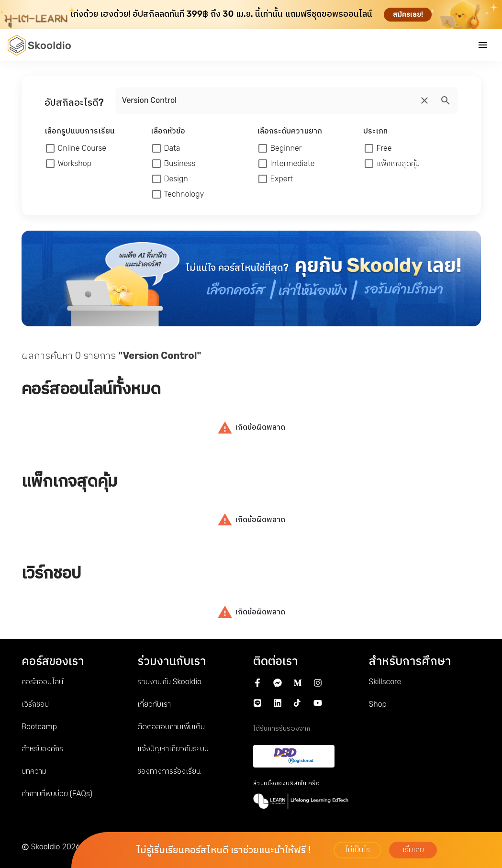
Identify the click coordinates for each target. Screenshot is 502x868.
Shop (378, 704)
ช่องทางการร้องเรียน (169, 771)
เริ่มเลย (413, 850)
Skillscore (385, 682)
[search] (424, 100)
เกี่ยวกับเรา (154, 704)
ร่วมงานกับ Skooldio (169, 682)
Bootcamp (39, 727)
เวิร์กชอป (35, 704)
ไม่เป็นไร (358, 850)
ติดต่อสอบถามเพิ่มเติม (171, 727)
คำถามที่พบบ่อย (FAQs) (57, 794)
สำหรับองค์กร (42, 749)
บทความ (34, 771)
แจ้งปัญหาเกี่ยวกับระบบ (173, 749)
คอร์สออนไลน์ (43, 682)
